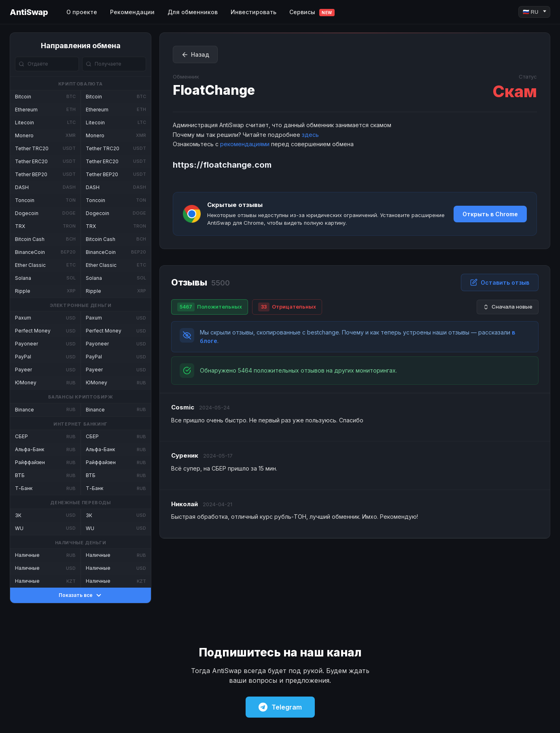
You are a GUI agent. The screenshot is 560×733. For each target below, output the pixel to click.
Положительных (210, 307)
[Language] (534, 12)
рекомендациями (245, 144)
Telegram (280, 707)
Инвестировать (253, 12)
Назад (195, 55)
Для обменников (193, 12)
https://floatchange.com (222, 165)
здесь (310, 135)
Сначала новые (508, 307)
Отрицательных (287, 307)
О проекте (82, 12)
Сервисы (312, 12)
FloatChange (214, 90)
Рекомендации (132, 12)
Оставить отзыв (500, 282)
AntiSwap (29, 12)
